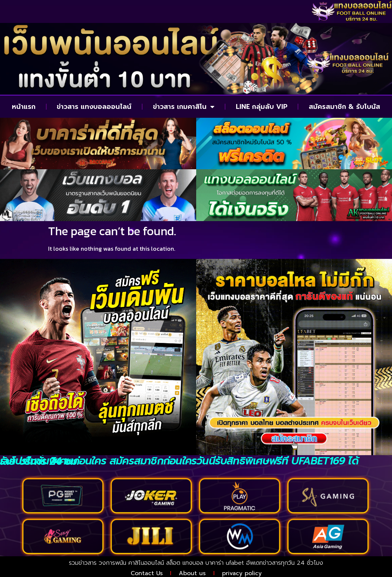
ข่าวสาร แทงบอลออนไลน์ (94, 107)
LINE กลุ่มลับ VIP (262, 107)
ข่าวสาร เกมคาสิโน (184, 107)
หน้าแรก (24, 107)
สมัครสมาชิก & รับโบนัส (344, 107)
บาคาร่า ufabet (225, 563)
